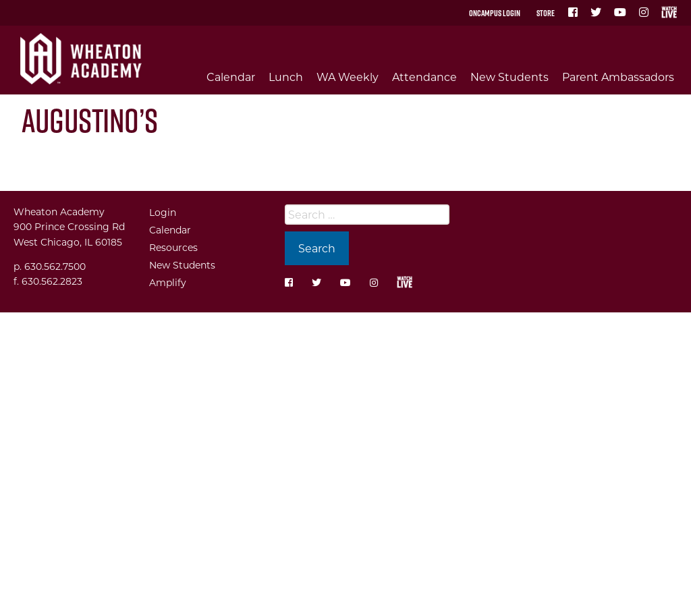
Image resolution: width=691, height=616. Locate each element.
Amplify (168, 282)
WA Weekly (348, 77)
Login (163, 212)
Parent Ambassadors (618, 77)
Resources (173, 247)
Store (546, 13)
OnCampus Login (495, 13)
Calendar (231, 77)
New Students (509, 77)
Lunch (286, 77)
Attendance (424, 77)
